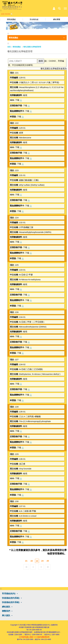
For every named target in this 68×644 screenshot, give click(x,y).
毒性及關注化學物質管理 (32, 47)
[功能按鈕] (37, 38)
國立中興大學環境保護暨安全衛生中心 (37, 625)
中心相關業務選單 (54, 8)
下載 (17, 100)
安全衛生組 (34, 19)
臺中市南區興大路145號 (30, 627)
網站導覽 (57, 19)
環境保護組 (11, 19)
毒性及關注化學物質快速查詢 (54, 69)
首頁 (9, 47)
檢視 (25, 95)
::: (1, 10)
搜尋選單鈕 (59, 8)
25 (48, 561)
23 (37, 561)
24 (42, 561)
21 (26, 561)
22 (32, 561)
